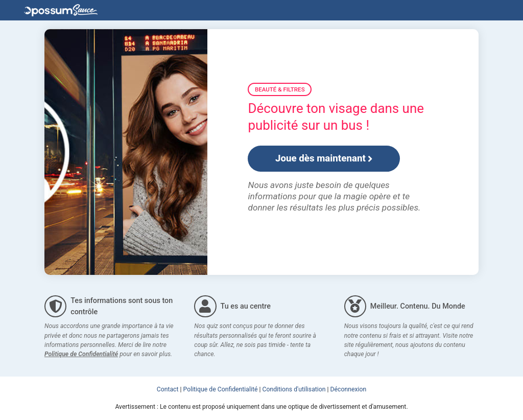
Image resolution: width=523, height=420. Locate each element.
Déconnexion (349, 389)
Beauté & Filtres (280, 89)
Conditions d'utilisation (294, 389)
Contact (168, 389)
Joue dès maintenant (324, 158)
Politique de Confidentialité (81, 354)
